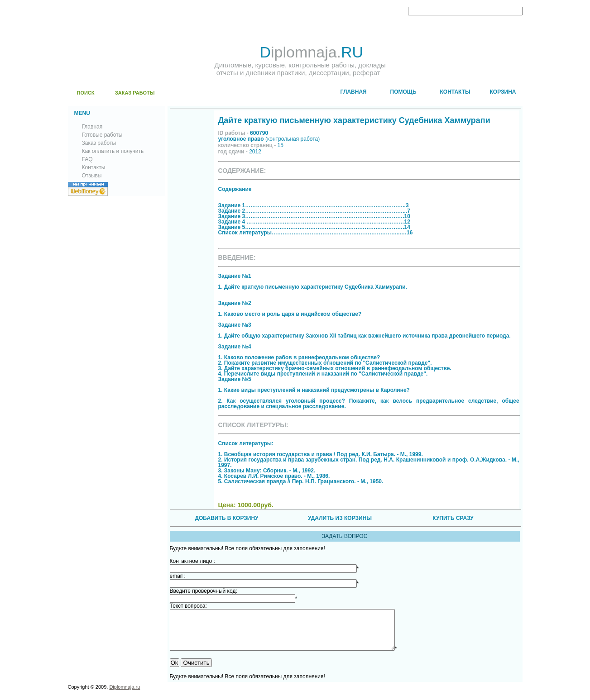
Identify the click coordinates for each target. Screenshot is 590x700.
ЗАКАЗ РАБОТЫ (135, 93)
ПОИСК (86, 93)
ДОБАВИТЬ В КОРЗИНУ (226, 518)
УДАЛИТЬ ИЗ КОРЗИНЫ (340, 518)
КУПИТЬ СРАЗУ (453, 518)
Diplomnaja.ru (125, 695)
